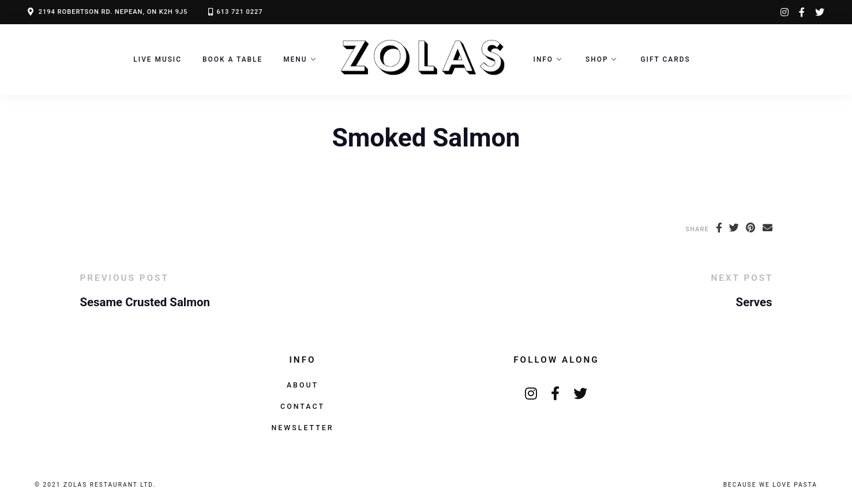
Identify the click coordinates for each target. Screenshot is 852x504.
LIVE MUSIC (157, 59)
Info (544, 59)
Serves (754, 302)
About (303, 385)
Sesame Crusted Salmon (145, 302)
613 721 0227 (239, 12)
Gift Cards (665, 59)
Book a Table (232, 59)
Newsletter (302, 428)
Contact (303, 406)
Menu (295, 59)
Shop (597, 59)
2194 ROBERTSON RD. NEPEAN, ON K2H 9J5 (113, 12)
